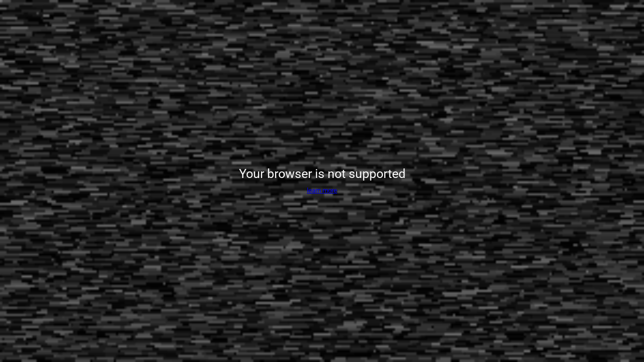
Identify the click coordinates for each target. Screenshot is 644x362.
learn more (322, 190)
